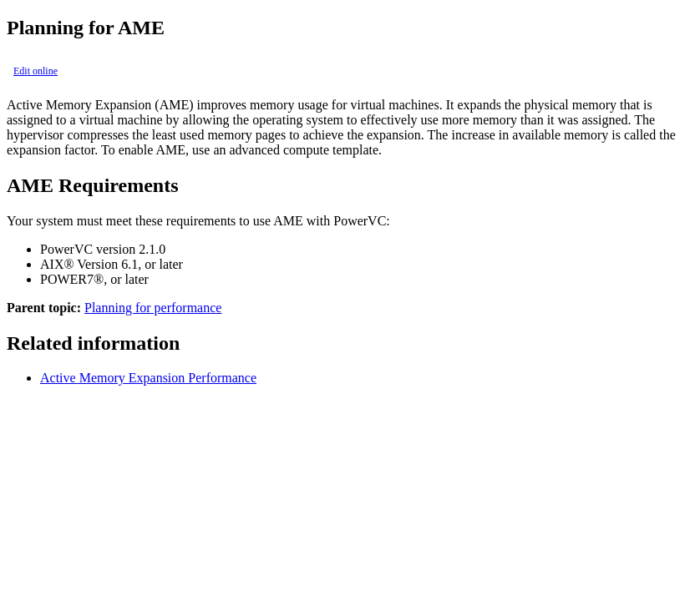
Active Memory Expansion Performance (148, 378)
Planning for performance (153, 308)
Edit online (36, 71)
